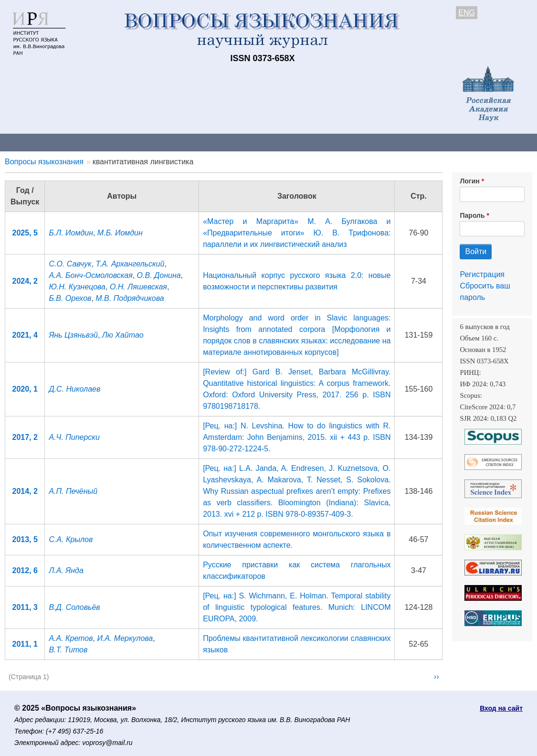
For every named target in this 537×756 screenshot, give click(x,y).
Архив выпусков (267, 142)
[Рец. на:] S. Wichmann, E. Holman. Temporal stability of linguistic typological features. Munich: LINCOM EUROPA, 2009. (297, 607)
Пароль (472, 215)
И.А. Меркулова (125, 638)
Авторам (135, 142)
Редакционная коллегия (410, 142)
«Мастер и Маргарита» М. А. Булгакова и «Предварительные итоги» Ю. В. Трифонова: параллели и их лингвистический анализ (297, 233)
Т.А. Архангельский (130, 264)
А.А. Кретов (71, 638)
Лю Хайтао (123, 335)
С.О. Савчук (70, 264)
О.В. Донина (159, 275)
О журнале (29, 142)
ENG (467, 13)
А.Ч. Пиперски (74, 437)
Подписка (332, 142)
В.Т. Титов (68, 650)
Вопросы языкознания (44, 162)
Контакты (83, 142)
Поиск (482, 142)
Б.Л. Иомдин (71, 233)
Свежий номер (194, 142)
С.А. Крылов (71, 539)
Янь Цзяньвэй (73, 335)
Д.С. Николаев (74, 389)
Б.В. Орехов (70, 298)
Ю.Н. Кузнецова (77, 287)
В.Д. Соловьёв (74, 607)
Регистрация (482, 274)
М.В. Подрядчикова (130, 298)
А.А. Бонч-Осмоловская (90, 275)
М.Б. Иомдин (120, 233)
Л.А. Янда (66, 570)
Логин (469, 181)
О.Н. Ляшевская (138, 287)
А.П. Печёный (73, 491)
